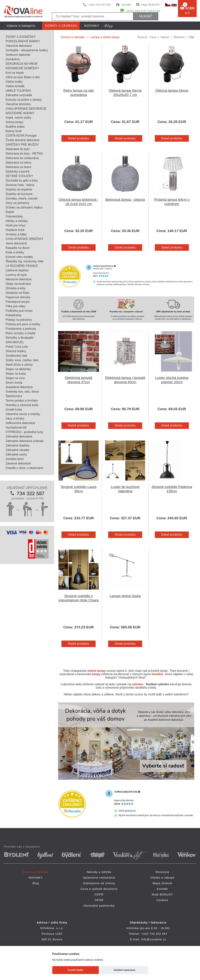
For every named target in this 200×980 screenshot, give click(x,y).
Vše (192, 37)
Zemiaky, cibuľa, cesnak (22, 198)
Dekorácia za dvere (18, 167)
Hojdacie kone (15, 230)
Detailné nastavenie (124, 970)
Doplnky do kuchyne (19, 194)
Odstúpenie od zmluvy (99, 883)
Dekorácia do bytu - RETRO (24, 154)
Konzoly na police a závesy (24, 100)
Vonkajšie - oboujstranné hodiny (27, 50)
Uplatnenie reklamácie (99, 878)
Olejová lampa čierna (172, 90)
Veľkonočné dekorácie (20, 423)
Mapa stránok (162, 883)
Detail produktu (78, 138)
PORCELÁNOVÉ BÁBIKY (23, 41)
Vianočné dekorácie (19, 46)
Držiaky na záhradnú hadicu (24, 207)
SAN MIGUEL (15, 342)
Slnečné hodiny (16, 351)
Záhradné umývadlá (19, 95)
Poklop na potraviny (19, 320)
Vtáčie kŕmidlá (15, 86)
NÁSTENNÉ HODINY (20, 113)
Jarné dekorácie (16, 243)
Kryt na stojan (15, 73)
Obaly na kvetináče (18, 284)
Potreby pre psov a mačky (23, 324)
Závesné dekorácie (18, 463)
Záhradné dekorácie (19, 436)
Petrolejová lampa (18, 302)
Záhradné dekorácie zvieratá (25, 441)
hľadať (146, 16)
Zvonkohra (13, 59)
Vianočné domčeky (18, 104)
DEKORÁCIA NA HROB (21, 64)
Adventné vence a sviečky (23, 414)
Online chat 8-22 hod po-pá (143, 11)
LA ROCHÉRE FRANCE (22, 266)
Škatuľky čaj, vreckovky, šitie (25, 261)
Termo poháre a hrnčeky (22, 401)
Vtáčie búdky (14, 82)
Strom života (14, 383)
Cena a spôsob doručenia (99, 889)
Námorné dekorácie (19, 279)
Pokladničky (14, 315)
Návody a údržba (99, 872)
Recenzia (162, 872)
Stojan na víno (15, 378)
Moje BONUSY (151, 5)
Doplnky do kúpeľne (19, 189)
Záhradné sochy (16, 454)
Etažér (10, 212)
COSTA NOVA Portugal (21, 136)
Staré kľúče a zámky (19, 365)
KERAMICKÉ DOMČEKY (22, 68)
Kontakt (126, 5)
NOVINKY (92, 26)
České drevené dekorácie (23, 140)
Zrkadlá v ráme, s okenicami (24, 468)
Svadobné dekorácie (19, 387)
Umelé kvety (14, 410)
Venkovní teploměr (18, 55)
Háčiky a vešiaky (17, 221)
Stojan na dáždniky (18, 369)
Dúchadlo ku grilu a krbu (22, 180)
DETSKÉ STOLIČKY (19, 176)
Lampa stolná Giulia (125, 596)
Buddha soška (15, 127)
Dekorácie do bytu (18, 149)
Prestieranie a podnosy (21, 329)
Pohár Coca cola (17, 347)
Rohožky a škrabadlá (20, 338)
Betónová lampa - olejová (125, 200)
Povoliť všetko (76, 970)
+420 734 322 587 (100, 5)
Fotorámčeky (14, 216)
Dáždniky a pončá (17, 172)
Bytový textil (14, 131)
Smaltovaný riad (16, 356)
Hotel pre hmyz (16, 225)
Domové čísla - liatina (20, 185)
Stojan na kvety (16, 374)
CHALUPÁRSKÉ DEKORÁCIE (26, 109)
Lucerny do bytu (16, 275)
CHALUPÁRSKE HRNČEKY (24, 239)
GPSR (99, 900)
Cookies (162, 900)
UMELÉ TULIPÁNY (18, 91)
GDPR (99, 894)
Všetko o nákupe (162, 878)
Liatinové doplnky (17, 270)
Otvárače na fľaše (17, 293)
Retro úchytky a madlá (20, 333)
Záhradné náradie (17, 450)
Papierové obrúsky (18, 297)
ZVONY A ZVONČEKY (21, 37)
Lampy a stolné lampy (105, 37)
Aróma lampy (14, 122)
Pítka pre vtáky (15, 306)
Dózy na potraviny (18, 203)
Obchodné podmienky (99, 906)
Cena (153, 37)
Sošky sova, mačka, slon (22, 360)
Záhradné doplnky (18, 445)
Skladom (179, 37)
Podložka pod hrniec (19, 311)
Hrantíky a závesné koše (22, 405)
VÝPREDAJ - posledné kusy (24, 432)
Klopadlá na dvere (18, 248)
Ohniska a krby (16, 288)
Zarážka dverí (15, 459)
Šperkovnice (14, 396)
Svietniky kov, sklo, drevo (22, 392)
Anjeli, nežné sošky (18, 118)
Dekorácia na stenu (18, 163)
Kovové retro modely (19, 257)
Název (165, 37)
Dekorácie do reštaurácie (22, 158)
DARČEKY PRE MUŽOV (22, 145)
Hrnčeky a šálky (16, 234)
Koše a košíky (15, 252)
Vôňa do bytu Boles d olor (23, 77)
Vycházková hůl (16, 427)
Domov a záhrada (61, 26)
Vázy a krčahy (15, 419)
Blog (36, 883)
